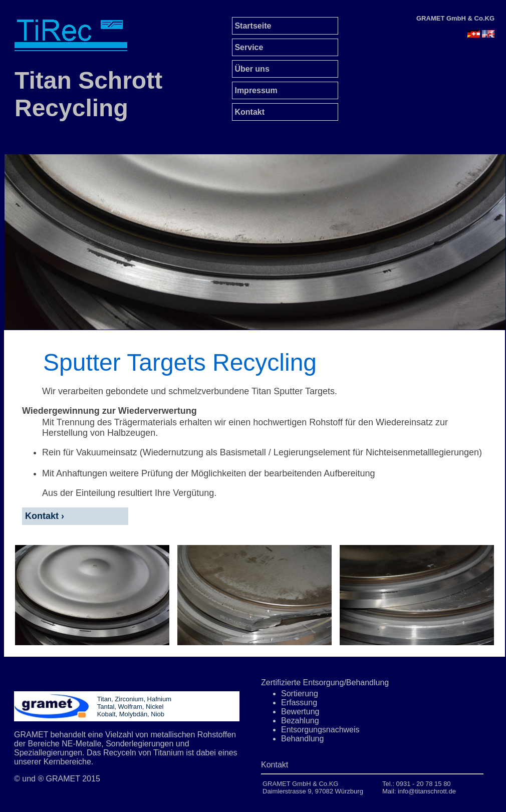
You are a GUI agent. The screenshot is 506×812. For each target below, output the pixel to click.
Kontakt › (43, 516)
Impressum (255, 90)
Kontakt (248, 112)
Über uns (251, 69)
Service (248, 47)
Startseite (252, 26)
